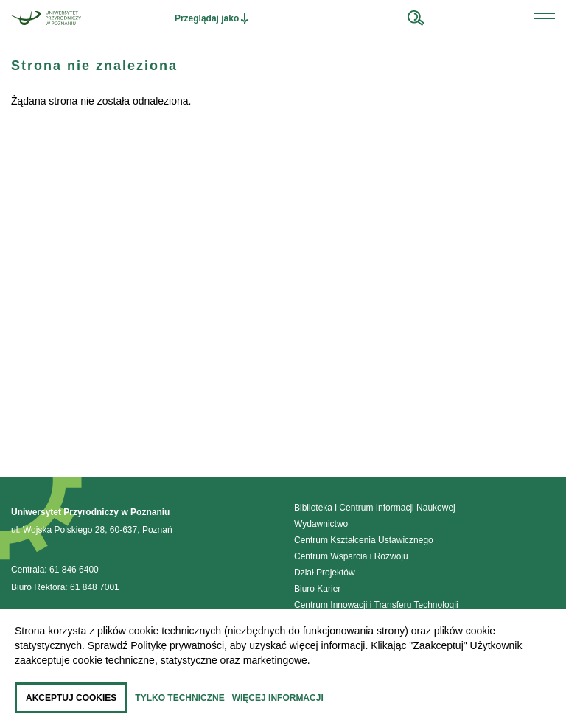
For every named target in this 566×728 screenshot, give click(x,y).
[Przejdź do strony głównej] (46, 18)
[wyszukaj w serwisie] (416, 18)
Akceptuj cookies (71, 698)
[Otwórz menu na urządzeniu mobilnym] (545, 18)
